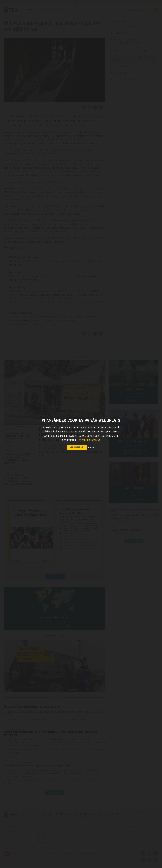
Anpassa (91, 448)
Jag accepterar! (77, 447)
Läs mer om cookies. (89, 440)
